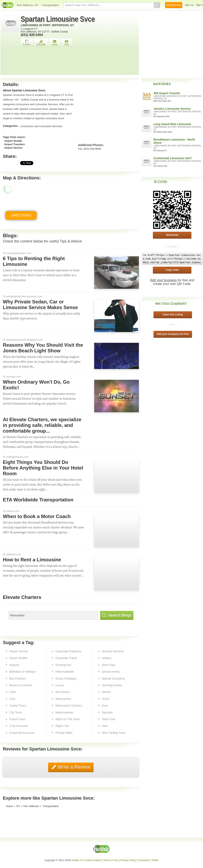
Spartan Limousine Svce (58, 19)
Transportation (50, 5)
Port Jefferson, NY (28, 5)
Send (55, 43)
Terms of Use (111, 860)
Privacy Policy (128, 860)
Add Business (174, 5)
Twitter (155, 860)
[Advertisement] (79, 62)
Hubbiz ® (77, 860)
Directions (21, 215)
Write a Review (73, 767)
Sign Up (189, 5)
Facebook (144, 860)
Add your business (163, 280)
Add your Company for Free (173, 334)
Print (67, 43)
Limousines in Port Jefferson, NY (47, 25)
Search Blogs (117, 615)
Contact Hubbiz (92, 860)
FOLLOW (41, 43)
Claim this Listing (173, 315)
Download (172, 235)
